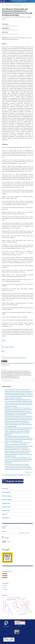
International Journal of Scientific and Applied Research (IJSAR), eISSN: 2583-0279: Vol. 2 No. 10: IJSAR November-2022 (17, 433)
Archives (8, 5)
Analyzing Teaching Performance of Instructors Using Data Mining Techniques (17, 466)
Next (31, 472)
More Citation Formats (7, 380)
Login (4, 541)
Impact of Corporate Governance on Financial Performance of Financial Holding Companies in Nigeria (19, 429)
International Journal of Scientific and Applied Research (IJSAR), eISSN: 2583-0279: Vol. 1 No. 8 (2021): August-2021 (19, 396)
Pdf (4, 341)
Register (9, 541)
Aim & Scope (5, 489)
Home (3, 5)
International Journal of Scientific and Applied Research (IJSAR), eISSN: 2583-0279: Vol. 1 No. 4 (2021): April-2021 (19, 454)
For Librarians (5, 590)
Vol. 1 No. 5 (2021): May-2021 (17, 5)
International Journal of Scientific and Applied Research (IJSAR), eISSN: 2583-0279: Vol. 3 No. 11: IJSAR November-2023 (19, 461)
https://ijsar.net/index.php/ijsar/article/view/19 (11, 378)
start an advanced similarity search (16, 475)
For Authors (4, 588)
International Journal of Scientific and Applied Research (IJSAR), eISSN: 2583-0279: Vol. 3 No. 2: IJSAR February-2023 (19, 439)
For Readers (4, 586)
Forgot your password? (25, 533)
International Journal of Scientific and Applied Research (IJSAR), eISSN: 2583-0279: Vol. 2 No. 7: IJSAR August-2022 (19, 424)
